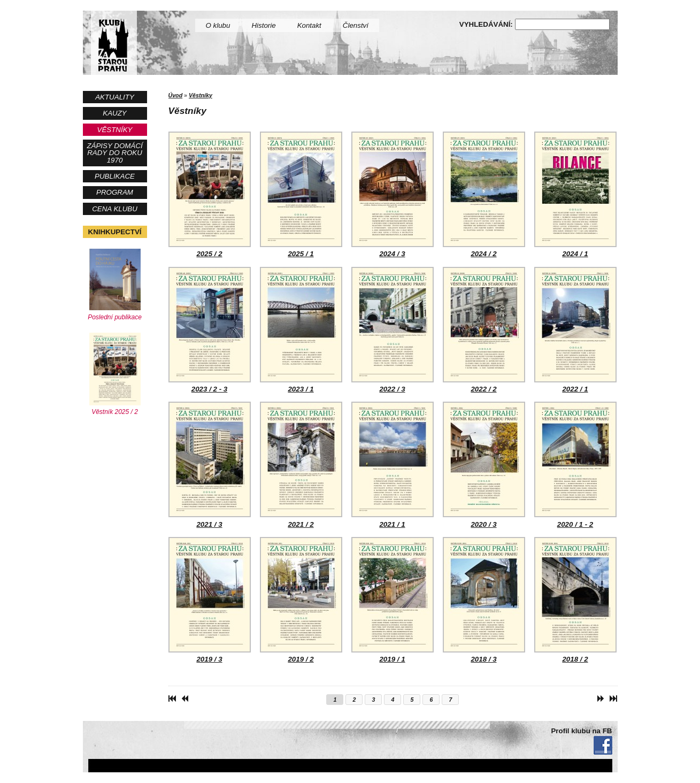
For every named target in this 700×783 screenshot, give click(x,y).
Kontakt (309, 25)
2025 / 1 (301, 195)
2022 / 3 (393, 330)
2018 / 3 (484, 600)
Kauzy (114, 113)
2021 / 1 (393, 465)
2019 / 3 (210, 600)
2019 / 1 (393, 600)
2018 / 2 (575, 600)
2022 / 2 (484, 330)
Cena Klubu (115, 209)
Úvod (176, 95)
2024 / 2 (484, 195)
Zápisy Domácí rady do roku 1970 (114, 153)
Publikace (115, 176)
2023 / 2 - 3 (210, 330)
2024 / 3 (393, 195)
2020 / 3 (484, 465)
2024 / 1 (575, 195)
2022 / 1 (575, 330)
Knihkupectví (115, 232)
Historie (263, 25)
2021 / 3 (210, 465)
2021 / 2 (301, 465)
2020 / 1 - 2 (575, 465)
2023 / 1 (301, 330)
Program (115, 192)
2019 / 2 (301, 600)
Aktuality (115, 97)
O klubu (218, 25)
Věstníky (115, 130)
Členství (356, 25)
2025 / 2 (210, 195)
